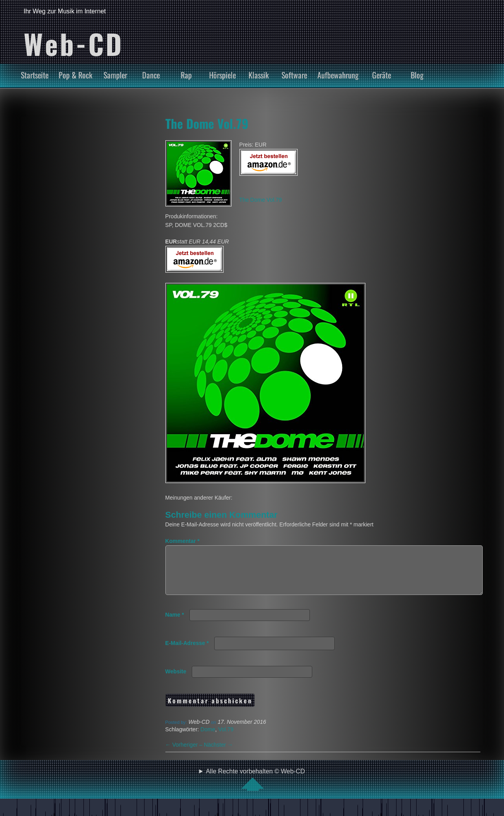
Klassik (259, 75)
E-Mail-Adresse (187, 652)
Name (175, 624)
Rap (186, 75)
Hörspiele (222, 75)
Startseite (35, 75)
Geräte (382, 75)
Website (176, 681)
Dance (151, 75)
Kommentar (183, 541)
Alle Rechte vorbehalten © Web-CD (256, 789)
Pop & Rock (76, 75)
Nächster (219, 754)
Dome (208, 739)
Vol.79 (226, 739)
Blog (417, 75)
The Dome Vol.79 (207, 123)
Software (294, 75)
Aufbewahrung (338, 75)
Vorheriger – (185, 754)
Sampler (115, 75)
